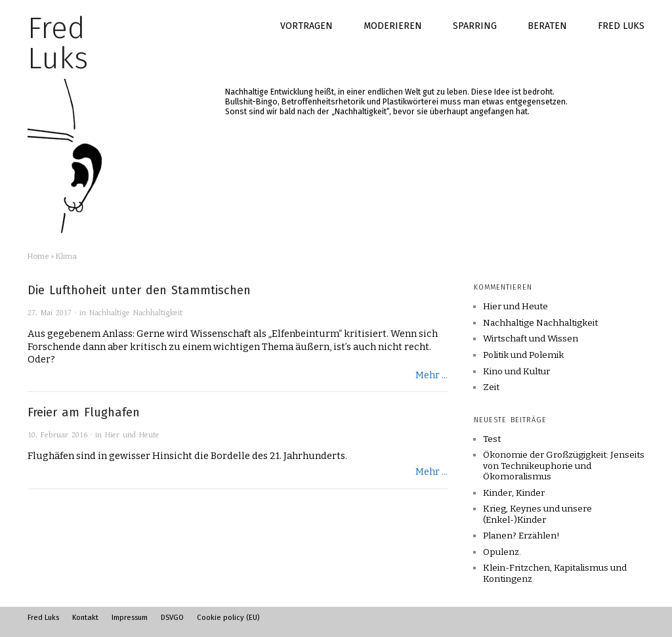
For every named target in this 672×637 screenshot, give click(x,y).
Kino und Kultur (516, 372)
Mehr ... (431, 375)
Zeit (491, 387)
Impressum (130, 617)
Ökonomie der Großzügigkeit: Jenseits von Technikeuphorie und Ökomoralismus (564, 466)
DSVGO (172, 617)
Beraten (547, 26)
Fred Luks (621, 26)
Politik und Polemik (523, 355)
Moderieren (393, 26)
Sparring (475, 26)
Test (492, 439)
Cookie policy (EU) (228, 617)
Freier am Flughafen (84, 412)
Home (38, 256)
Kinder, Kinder (514, 493)
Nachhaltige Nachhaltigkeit (136, 313)
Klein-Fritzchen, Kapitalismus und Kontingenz (555, 573)
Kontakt (85, 617)
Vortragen (306, 26)
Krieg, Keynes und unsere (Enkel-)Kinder (537, 514)
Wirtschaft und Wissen (531, 339)
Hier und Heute (132, 435)
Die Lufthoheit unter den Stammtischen (139, 290)
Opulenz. (502, 552)
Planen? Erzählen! (521, 536)
